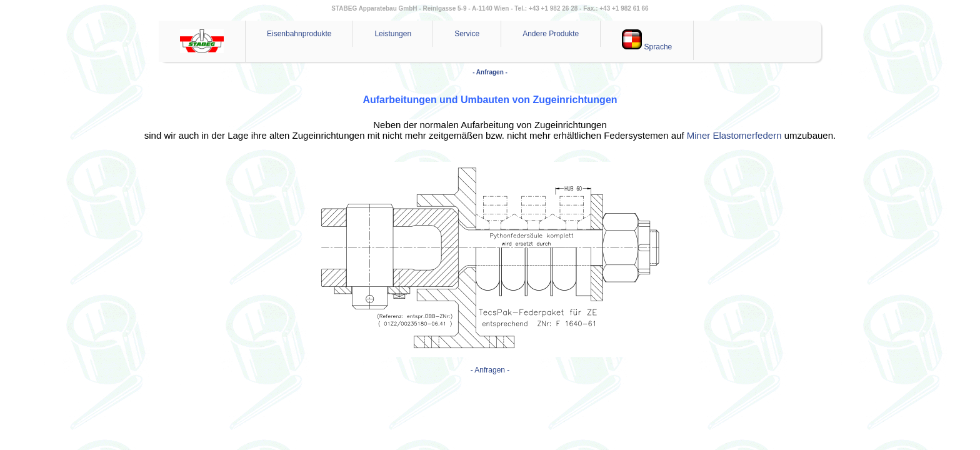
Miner (699, 135)
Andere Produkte (551, 34)
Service (467, 34)
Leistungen (393, 34)
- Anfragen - (490, 72)
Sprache (647, 40)
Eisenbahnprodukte (299, 34)
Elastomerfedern (747, 135)
